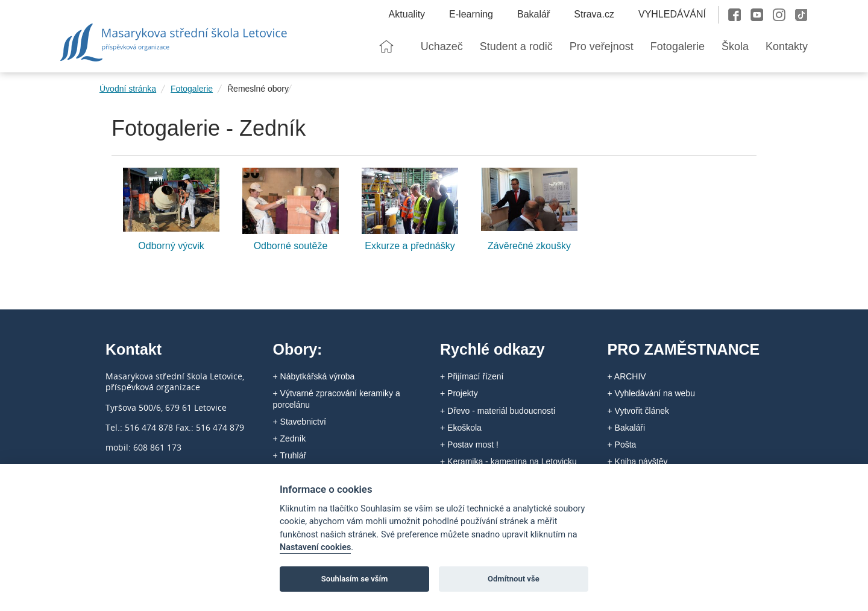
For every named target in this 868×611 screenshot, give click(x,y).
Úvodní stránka (128, 89)
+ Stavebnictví (300, 422)
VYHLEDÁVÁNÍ (672, 14)
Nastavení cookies (315, 547)
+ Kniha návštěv (638, 461)
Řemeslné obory (258, 89)
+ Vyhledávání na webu (651, 393)
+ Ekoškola (461, 428)
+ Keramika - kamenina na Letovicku (508, 461)
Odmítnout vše (514, 579)
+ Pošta (622, 445)
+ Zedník (290, 438)
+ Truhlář (290, 455)
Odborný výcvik (171, 246)
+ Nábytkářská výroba (314, 376)
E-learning (471, 14)
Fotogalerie (192, 89)
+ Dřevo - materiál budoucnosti (498, 411)
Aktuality (407, 14)
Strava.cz (594, 14)
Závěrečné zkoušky (529, 246)
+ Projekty (459, 393)
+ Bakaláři (627, 428)
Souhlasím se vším (355, 579)
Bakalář (533, 14)
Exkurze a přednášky (410, 246)
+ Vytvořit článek (639, 411)
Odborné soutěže (291, 246)
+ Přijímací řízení (472, 376)
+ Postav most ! (469, 445)
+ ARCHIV (627, 376)
